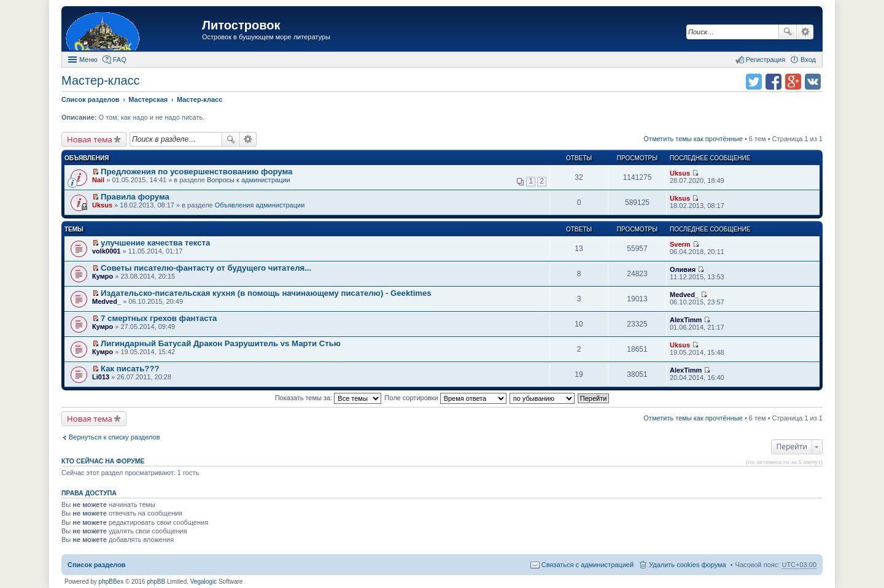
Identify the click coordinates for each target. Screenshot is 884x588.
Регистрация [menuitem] (766, 60)
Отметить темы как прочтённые (693, 139)
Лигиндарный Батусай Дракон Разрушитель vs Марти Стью (221, 343)
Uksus (680, 173)
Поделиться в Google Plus (793, 82)
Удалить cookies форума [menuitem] (688, 565)
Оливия (683, 269)
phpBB (156, 582)
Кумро (103, 276)
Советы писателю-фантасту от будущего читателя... (206, 268)
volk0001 (106, 251)
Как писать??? (130, 369)
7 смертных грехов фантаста (159, 318)
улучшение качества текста (155, 243)
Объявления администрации (260, 205)
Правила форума (135, 197)
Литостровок (241, 25)
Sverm (680, 244)
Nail (98, 180)
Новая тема (90, 139)
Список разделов (97, 565)
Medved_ (107, 301)
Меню (88, 60)
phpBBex (111, 582)
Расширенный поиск (805, 32)
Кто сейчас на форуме (103, 461)
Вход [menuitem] (808, 60)
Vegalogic (204, 582)
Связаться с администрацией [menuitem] (587, 565)
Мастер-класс (101, 80)
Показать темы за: (328, 398)
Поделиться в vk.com (813, 82)
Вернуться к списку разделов (114, 437)
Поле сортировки (445, 398)
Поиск (788, 32)
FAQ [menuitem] (120, 60)
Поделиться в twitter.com (754, 82)
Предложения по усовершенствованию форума (196, 172)
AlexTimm (686, 320)
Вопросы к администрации (249, 180)
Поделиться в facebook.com (773, 82)
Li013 (101, 377)
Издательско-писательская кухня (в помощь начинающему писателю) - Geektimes (266, 293)
